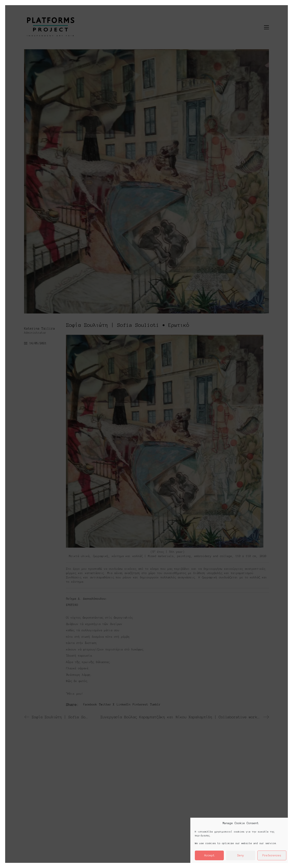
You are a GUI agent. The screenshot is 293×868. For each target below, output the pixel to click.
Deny (241, 855)
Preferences (272, 855)
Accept (209, 855)
